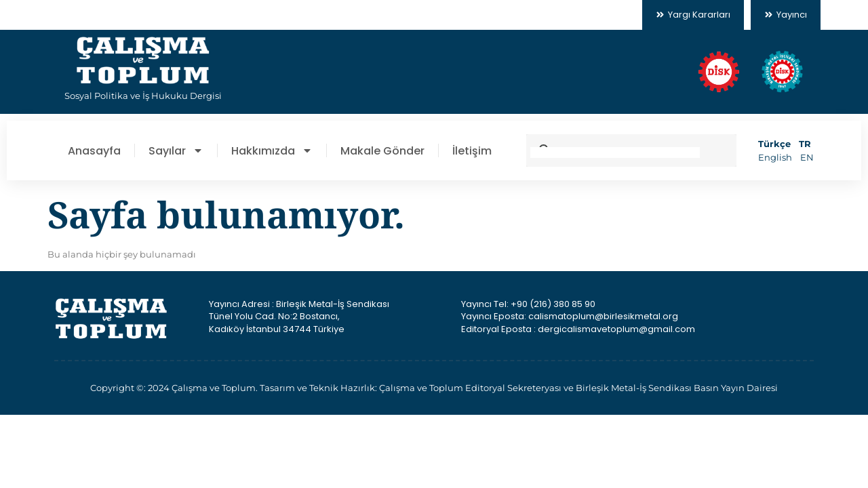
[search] (615, 152)
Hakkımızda (272, 150)
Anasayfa (94, 150)
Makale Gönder (382, 150)
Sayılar (176, 150)
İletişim (472, 150)
